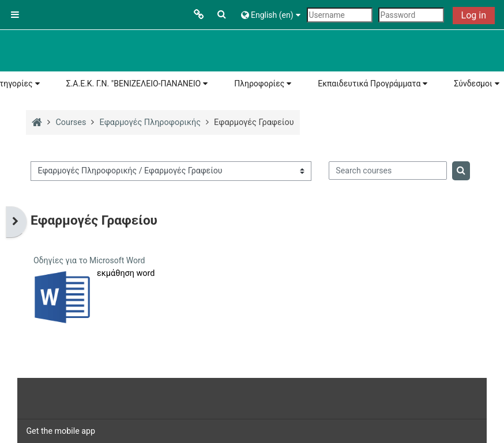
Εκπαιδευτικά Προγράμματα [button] (369, 84)
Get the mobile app (61, 431)
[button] (222, 15)
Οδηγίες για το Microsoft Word (89, 260)
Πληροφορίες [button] (259, 84)
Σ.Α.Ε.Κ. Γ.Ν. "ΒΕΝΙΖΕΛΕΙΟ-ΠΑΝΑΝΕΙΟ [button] (134, 84)
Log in (474, 15)
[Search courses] (388, 171)
